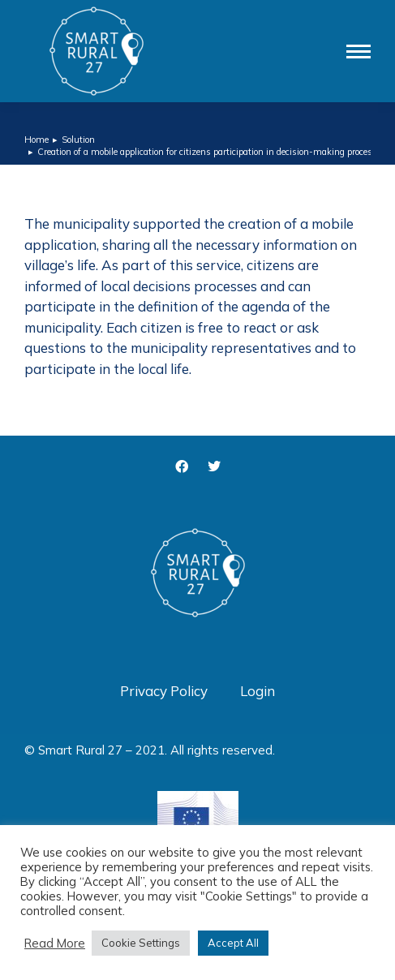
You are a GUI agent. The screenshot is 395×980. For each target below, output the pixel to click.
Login (258, 691)
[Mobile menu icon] (359, 52)
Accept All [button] (233, 943)
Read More (55, 943)
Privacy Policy (164, 691)
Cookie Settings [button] (141, 943)
